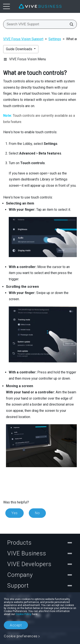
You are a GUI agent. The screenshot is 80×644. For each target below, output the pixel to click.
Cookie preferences (21, 636)
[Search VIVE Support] (70, 24)
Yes (15, 513)
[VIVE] (40, 6)
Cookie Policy (23, 614)
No (37, 513)
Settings (55, 39)
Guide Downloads (20, 49)
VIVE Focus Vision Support (23, 39)
